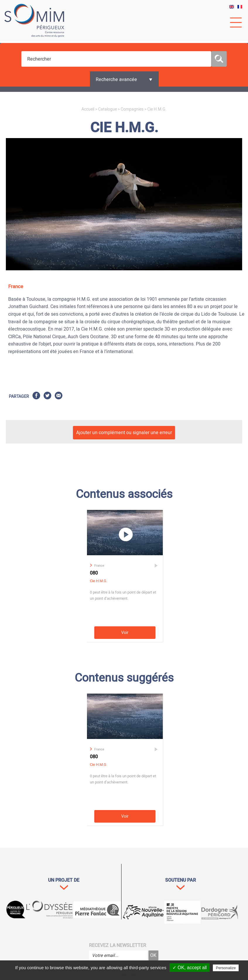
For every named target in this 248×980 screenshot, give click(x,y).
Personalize (226, 968)
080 (94, 573)
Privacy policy (127, 975)
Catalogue (107, 109)
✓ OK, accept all (190, 968)
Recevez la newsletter (118, 945)
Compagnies (132, 109)
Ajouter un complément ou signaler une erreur (124, 433)
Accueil (88, 109)
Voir (125, 633)
